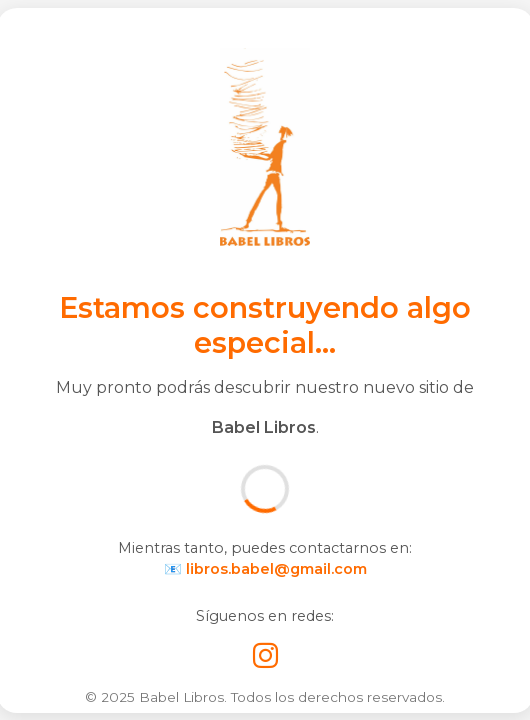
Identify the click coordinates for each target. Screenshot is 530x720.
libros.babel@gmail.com (276, 569)
